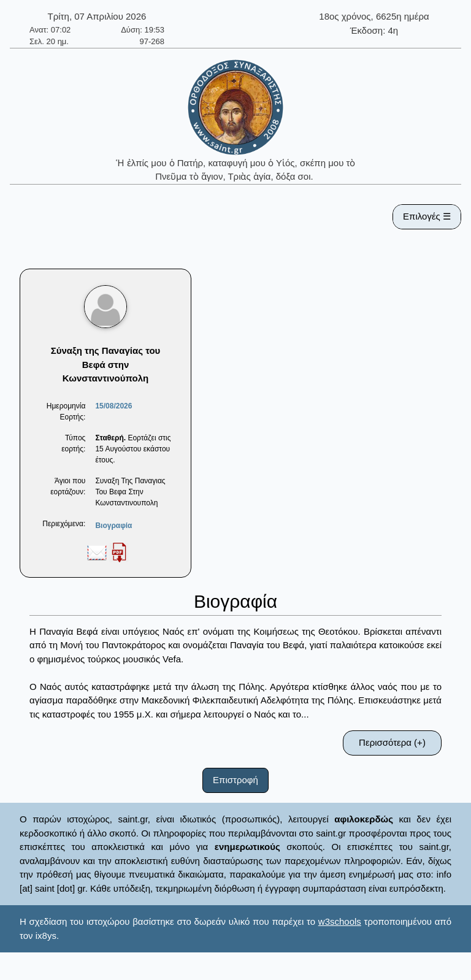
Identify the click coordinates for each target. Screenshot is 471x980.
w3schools (340, 921)
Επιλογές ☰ (427, 216)
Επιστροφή (235, 780)
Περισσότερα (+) (392, 742)
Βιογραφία (113, 526)
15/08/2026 (113, 406)
